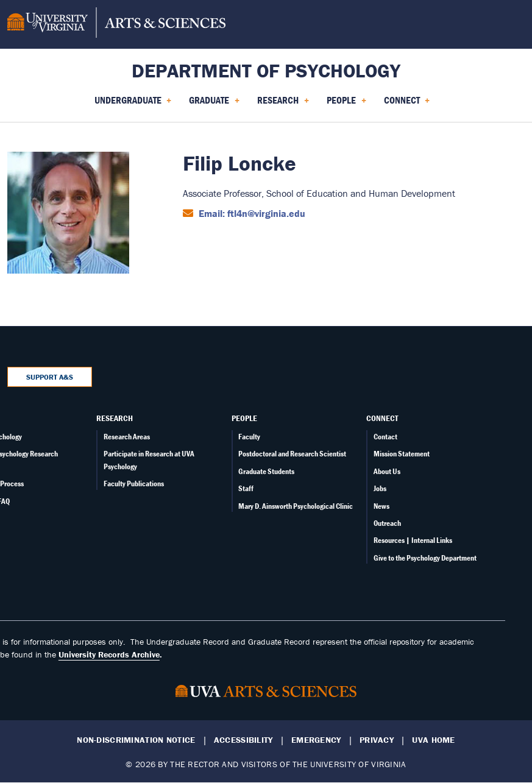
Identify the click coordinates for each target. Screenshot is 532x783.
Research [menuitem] (283, 104)
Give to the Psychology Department (425, 558)
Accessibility (243, 740)
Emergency (316, 740)
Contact (385, 437)
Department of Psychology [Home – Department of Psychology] (266, 70)
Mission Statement (402, 454)
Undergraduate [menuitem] (133, 104)
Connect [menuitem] (407, 104)
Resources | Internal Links (413, 540)
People (244, 418)
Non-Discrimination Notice (136, 740)
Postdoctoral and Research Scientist (292, 454)
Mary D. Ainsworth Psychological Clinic (296, 506)
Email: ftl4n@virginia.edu (251, 213)
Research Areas (127, 437)
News (381, 506)
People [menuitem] (346, 104)
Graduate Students (266, 471)
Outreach (387, 523)
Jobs (380, 488)
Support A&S (50, 377)
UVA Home (433, 740)
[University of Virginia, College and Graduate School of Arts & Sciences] (116, 24)
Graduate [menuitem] (214, 104)
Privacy (377, 740)
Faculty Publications (134, 484)
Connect (382, 418)
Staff (246, 488)
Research (115, 418)
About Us (387, 471)
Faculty (249, 437)
